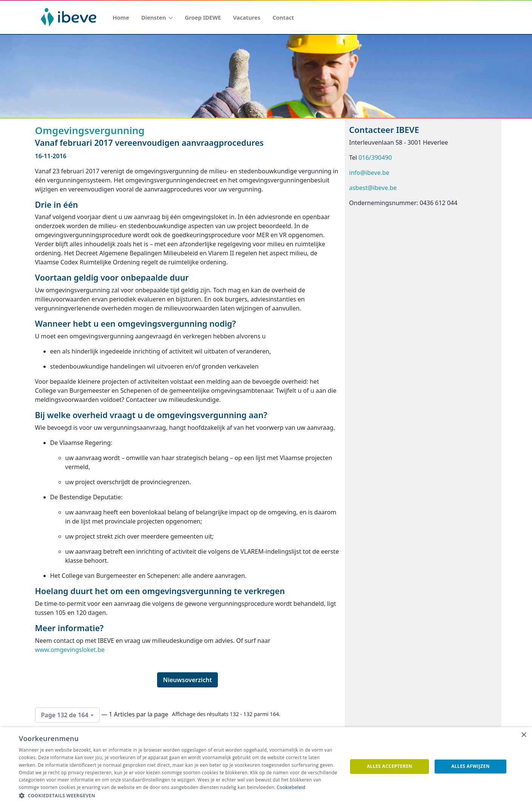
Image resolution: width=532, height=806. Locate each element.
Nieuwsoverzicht (188, 680)
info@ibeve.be (369, 173)
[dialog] (266, 767)
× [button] (524, 735)
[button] (178, 796)
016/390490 (375, 157)
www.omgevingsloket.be (70, 650)
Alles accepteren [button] (389, 766)
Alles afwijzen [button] (470, 766)
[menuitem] (121, 18)
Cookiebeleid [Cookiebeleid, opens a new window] (291, 787)
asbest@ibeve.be (373, 188)
